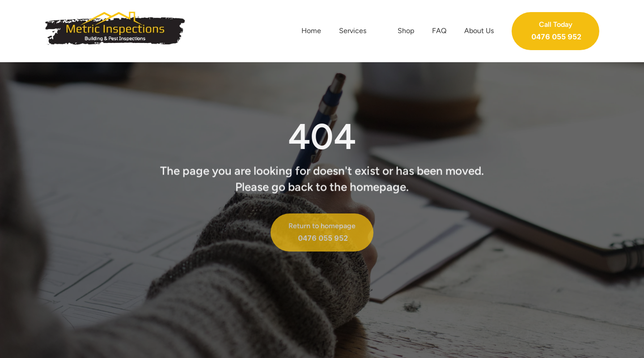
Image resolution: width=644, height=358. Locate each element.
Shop (406, 31)
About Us (479, 31)
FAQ (439, 31)
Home (311, 31)
